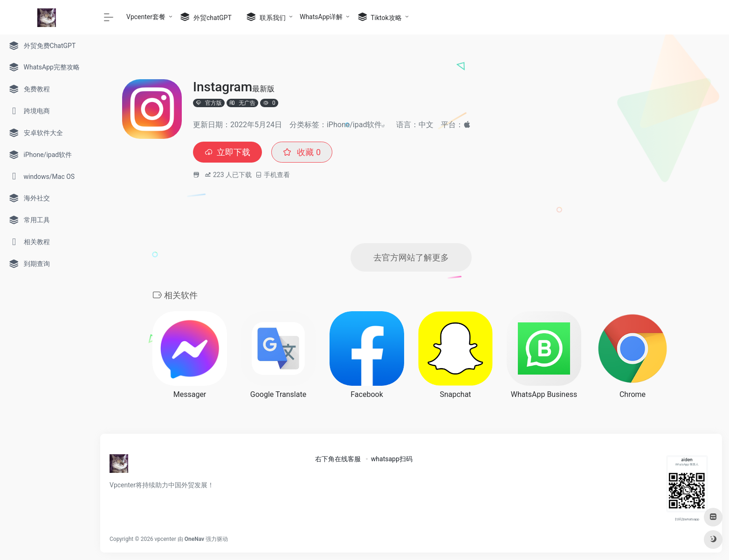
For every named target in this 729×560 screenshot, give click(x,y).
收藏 (302, 152)
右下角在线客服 (338, 459)
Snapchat (455, 394)
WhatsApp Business (544, 394)
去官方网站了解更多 (411, 257)
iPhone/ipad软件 (354, 125)
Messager (190, 394)
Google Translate (278, 394)
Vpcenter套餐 (146, 17)
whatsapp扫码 (392, 459)
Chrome (633, 394)
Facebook (367, 394)
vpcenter (165, 539)
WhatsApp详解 (321, 17)
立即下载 (227, 152)
